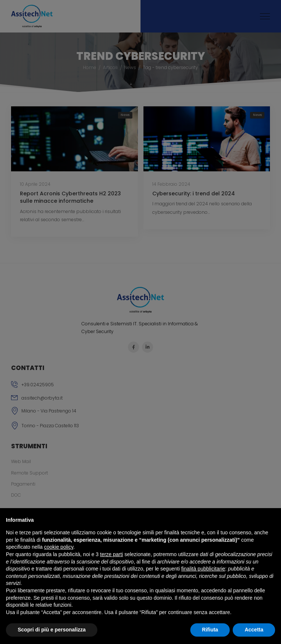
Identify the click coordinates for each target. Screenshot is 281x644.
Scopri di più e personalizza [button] (52, 630)
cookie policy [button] (59, 547)
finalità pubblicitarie (203, 569)
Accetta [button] (254, 630)
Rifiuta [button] (210, 630)
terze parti (111, 554)
